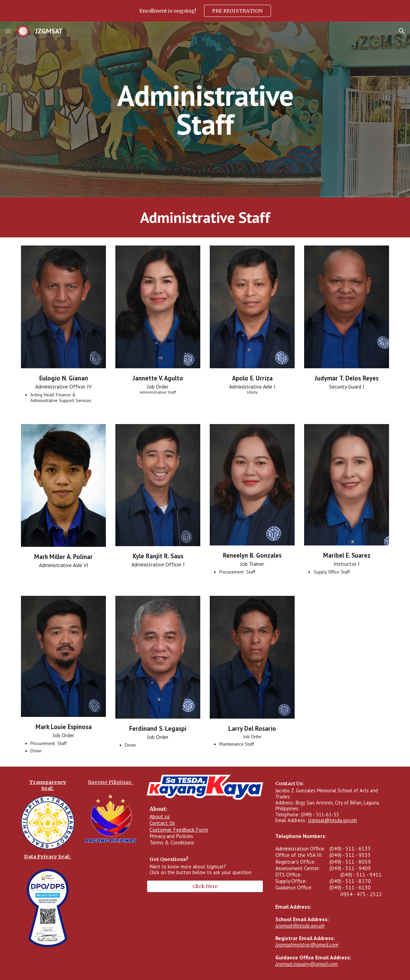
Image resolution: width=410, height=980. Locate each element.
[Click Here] (205, 886)
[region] (205, 11)
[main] (205, 110)
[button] (8, 31)
